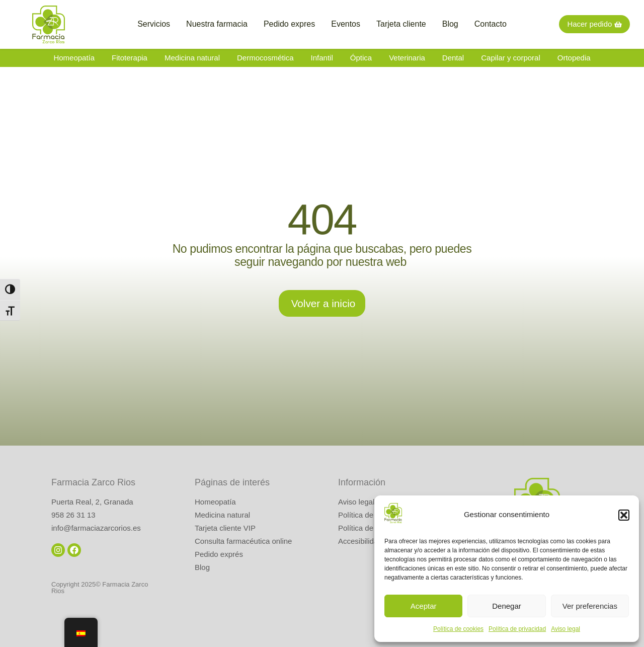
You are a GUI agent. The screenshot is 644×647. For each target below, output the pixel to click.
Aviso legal (566, 629)
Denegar (507, 606)
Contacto (491, 24)
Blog (450, 24)
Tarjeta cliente (401, 24)
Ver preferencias (590, 606)
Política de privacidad (517, 629)
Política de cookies (458, 629)
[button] (624, 515)
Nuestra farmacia (217, 24)
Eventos (346, 24)
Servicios (154, 24)
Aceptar (424, 606)
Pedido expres (289, 24)
